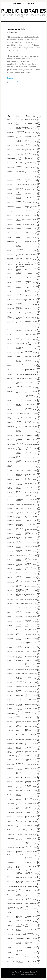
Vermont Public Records (13, 77)
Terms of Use (24, 972)
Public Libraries (23, 11)
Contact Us (34, 972)
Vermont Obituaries (15, 82)
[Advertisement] (25, 100)
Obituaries (30, 4)
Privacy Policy (14, 972)
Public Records (19, 4)
